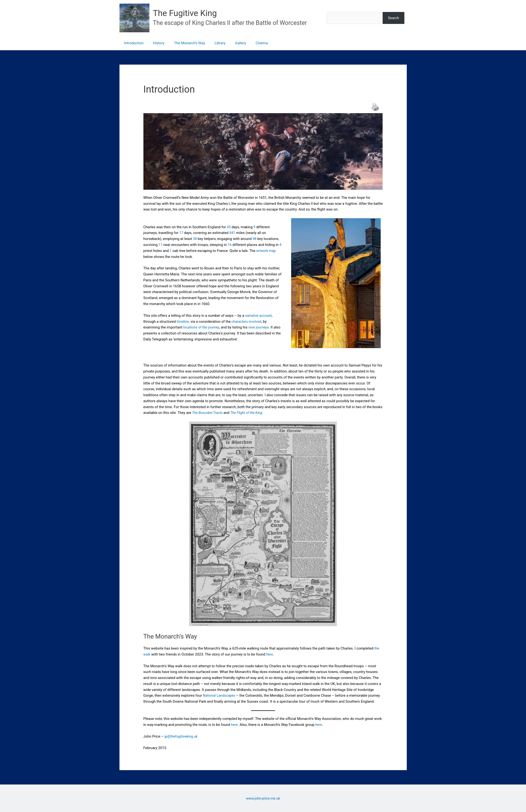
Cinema (249, 43)
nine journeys (260, 327)
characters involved (247, 321)
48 (255, 239)
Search (393, 18)
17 (181, 233)
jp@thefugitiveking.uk (182, 736)
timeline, (183, 321)
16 (230, 245)
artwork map (267, 251)
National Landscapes (220, 695)
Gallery (230, 43)
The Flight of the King (248, 413)
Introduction (133, 43)
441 (232, 233)
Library (212, 43)
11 (161, 245)
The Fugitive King (185, 13)
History (155, 43)
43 (229, 227)
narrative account (259, 316)
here (270, 654)
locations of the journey (202, 327)
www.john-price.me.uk (263, 798)
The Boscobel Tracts (208, 413)
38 (195, 239)
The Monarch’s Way (184, 43)
